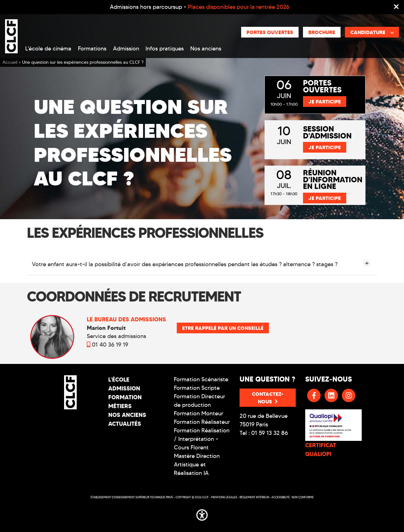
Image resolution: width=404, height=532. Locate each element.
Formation (125, 397)
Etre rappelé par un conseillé (223, 328)
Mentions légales (224, 497)
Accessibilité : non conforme (293, 497)
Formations (92, 49)
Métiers (120, 406)
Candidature (372, 32)
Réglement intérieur (254, 497)
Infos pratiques (165, 49)
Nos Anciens (127, 415)
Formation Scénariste (201, 379)
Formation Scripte (197, 388)
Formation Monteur (199, 413)
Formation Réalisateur (202, 422)
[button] (202, 514)
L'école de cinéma (48, 49)
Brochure (322, 32)
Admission (126, 49)
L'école (119, 380)
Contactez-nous (268, 398)
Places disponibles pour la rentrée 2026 (238, 7)
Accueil (10, 62)
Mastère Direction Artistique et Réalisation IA (197, 465)
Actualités (125, 424)
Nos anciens (206, 49)
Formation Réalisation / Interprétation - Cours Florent (202, 439)
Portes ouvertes (270, 32)
